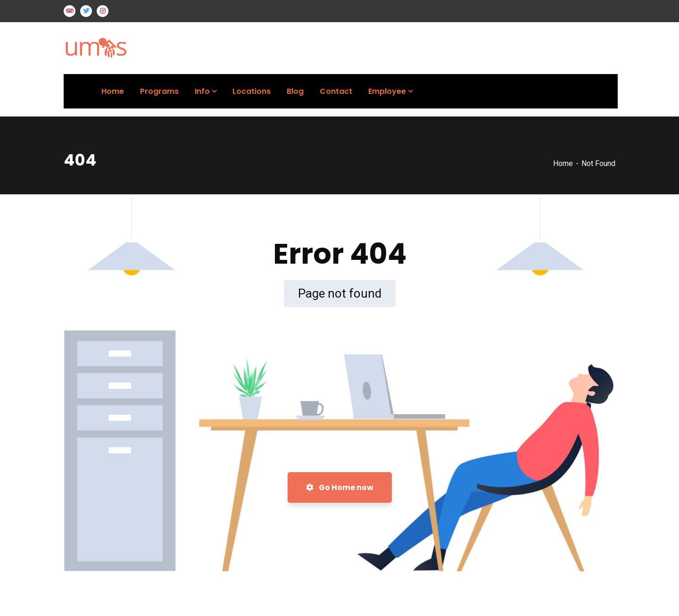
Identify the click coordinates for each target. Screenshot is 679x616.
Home (563, 163)
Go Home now (340, 487)
